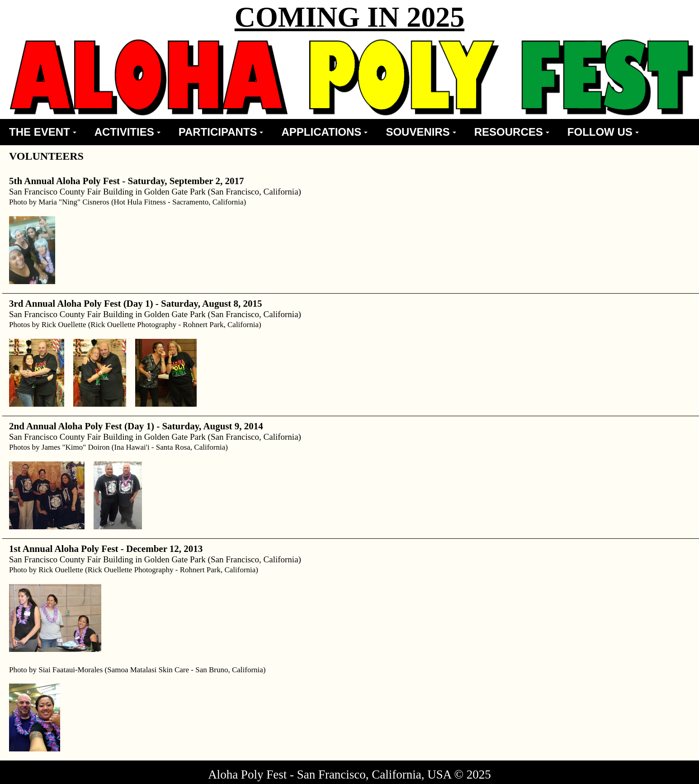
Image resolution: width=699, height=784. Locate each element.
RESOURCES (512, 132)
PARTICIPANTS (221, 132)
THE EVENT (43, 132)
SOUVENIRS (421, 132)
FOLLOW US (603, 132)
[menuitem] (43, 132)
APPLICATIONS (324, 132)
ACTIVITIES (128, 132)
